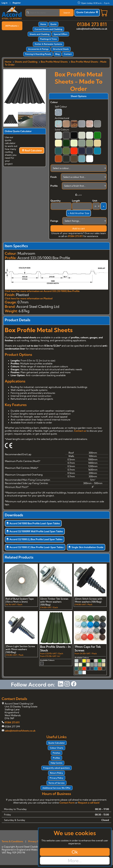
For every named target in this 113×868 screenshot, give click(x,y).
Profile (54, 186)
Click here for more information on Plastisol (29, 298)
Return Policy (56, 773)
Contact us (80, 431)
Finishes (56, 753)
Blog (57, 54)
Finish (54, 177)
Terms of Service (56, 783)
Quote (53, 24)
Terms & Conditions (12, 841)
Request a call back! (89, 803)
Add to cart (79, 228)
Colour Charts (56, 748)
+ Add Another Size (79, 213)
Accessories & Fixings (38, 49)
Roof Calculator (32, 150)
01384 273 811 (92, 24)
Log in (5, 3)
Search (67, 13)
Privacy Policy (56, 778)
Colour (54, 102)
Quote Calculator (87, 12)
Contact (68, 54)
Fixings (54, 221)
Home (43, 24)
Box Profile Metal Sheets (54, 62)
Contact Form (67, 803)
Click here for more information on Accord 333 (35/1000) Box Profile (42, 291)
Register (17, 3)
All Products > (12, 26)
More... (75, 861)
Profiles (56, 758)
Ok (75, 852)
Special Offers (61, 34)
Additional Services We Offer (56, 788)
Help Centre (56, 763)
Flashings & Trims (48, 39)
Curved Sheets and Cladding (48, 29)
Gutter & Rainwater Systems (48, 44)
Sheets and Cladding (40, 34)
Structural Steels (61, 49)
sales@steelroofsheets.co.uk (92, 29)
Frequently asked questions (56, 768)
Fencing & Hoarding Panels (38, 54)
